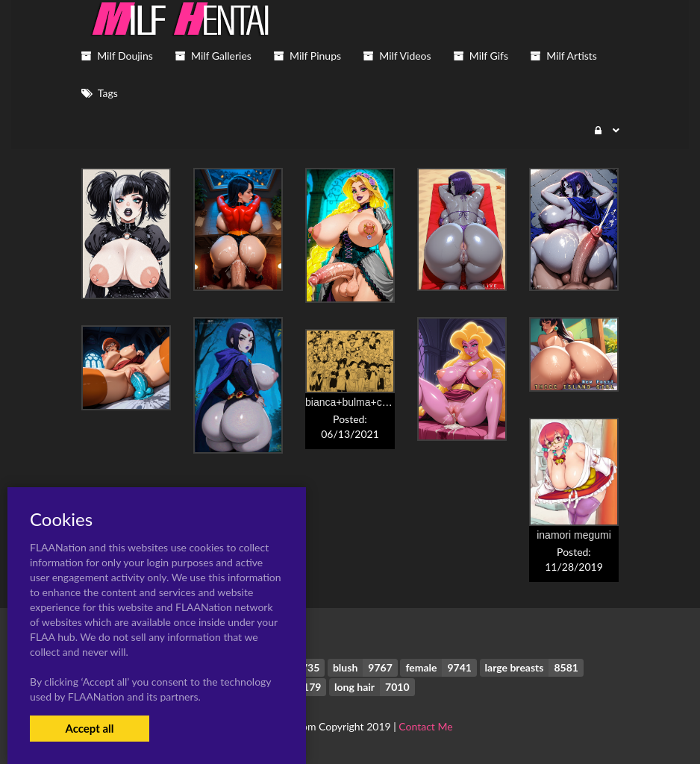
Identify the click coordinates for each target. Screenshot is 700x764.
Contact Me (425, 726)
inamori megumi (574, 535)
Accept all (89, 728)
